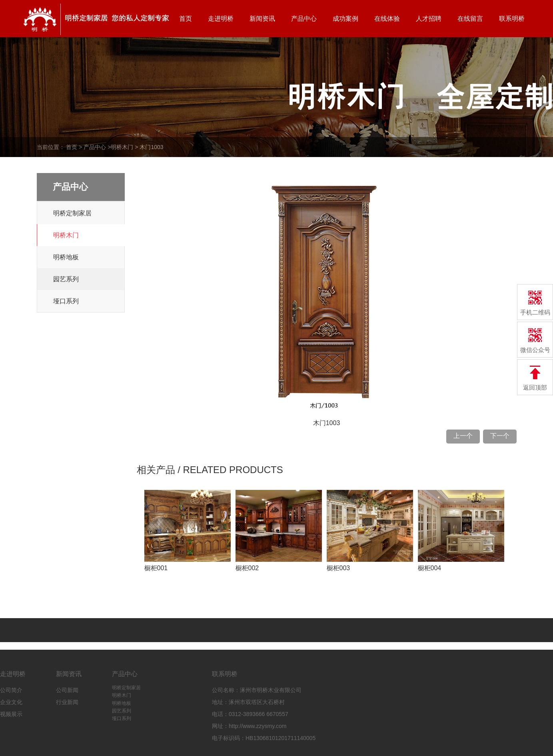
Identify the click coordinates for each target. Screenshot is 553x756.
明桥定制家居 (72, 213)
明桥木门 (122, 147)
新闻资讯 (262, 19)
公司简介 (11, 690)
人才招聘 (429, 19)
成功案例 (345, 19)
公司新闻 (67, 690)
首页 (186, 19)
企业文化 (11, 702)
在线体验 (387, 19)
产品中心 (304, 19)
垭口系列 (66, 301)
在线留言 (470, 19)
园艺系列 (66, 279)
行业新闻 (67, 702)
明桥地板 (66, 257)
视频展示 (11, 714)
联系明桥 (512, 19)
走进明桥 (221, 19)
